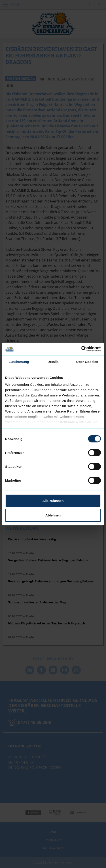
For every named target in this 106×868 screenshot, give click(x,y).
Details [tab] (53, 361)
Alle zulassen (53, 500)
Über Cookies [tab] (87, 361)
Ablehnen (53, 515)
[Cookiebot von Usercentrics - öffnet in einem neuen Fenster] (81, 349)
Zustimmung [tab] (19, 361)
